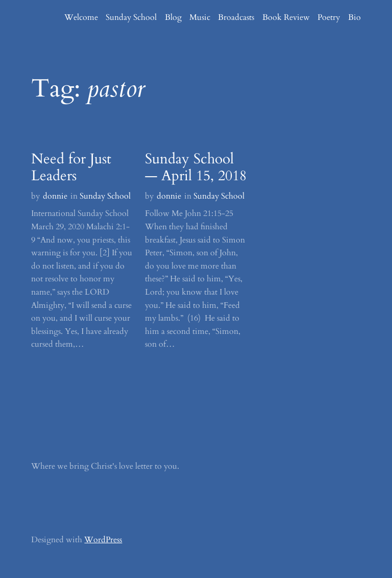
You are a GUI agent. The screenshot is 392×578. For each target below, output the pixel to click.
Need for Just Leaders (71, 168)
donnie (55, 196)
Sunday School (105, 196)
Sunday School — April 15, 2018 (196, 168)
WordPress (103, 540)
